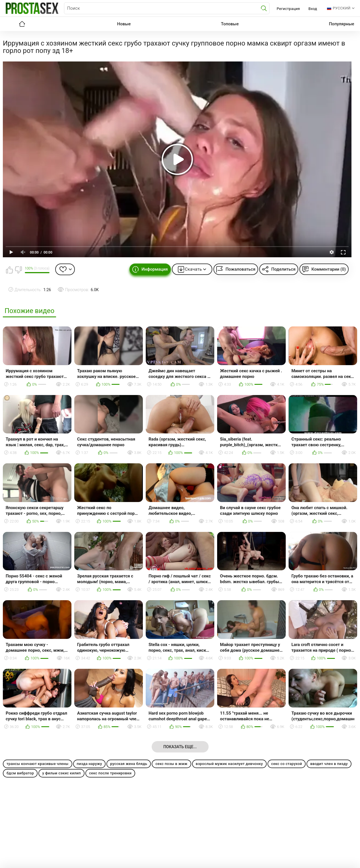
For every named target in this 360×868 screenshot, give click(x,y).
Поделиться (283, 269)
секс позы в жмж (171, 764)
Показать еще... (180, 747)
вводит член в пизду (329, 764)
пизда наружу (90, 764)
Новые (124, 24)
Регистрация (288, 9)
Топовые (230, 24)
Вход (313, 9)
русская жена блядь (129, 764)
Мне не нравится (18, 270)
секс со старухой (287, 764)
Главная (22, 24)
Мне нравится (9, 270)
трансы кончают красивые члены (38, 764)
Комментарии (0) (329, 269)
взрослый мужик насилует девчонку (229, 764)
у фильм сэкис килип (61, 773)
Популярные (342, 24)
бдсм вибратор (20, 773)
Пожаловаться (240, 269)
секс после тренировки (110, 773)
